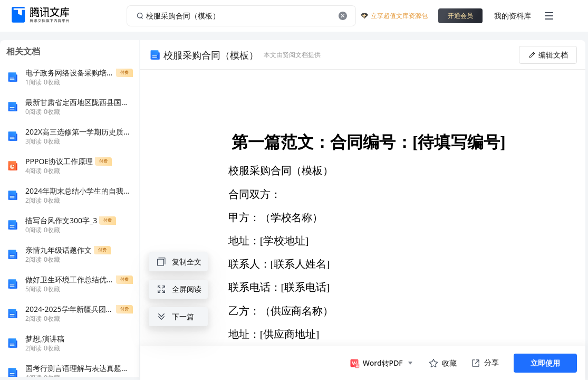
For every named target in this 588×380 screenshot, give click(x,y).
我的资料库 (513, 16)
